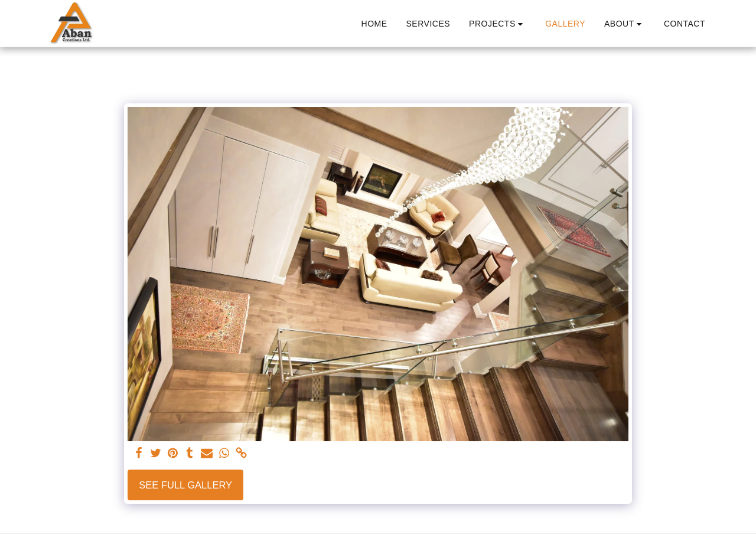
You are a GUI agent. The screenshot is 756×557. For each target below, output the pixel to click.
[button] (498, 24)
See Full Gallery (185, 485)
